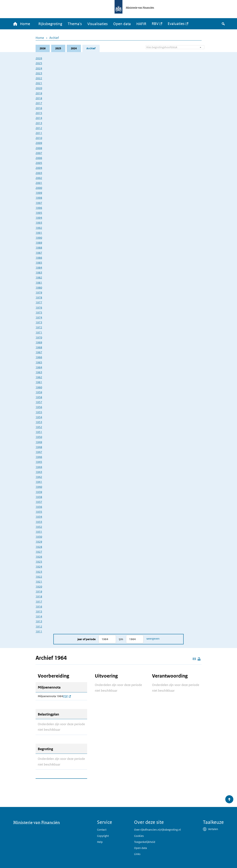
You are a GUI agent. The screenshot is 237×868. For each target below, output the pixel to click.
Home (40, 38)
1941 (39, 482)
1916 (39, 607)
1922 (39, 577)
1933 (39, 522)
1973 (39, 322)
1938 (39, 497)
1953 (39, 422)
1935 (39, 512)
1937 (39, 502)
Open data (122, 24)
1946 (39, 457)
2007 (39, 153)
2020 (39, 88)
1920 (39, 587)
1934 (39, 517)
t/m (121, 639)
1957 (39, 402)
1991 (39, 233)
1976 (39, 308)
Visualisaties (97, 24)
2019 (39, 93)
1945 (39, 462)
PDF (67, 696)
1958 (39, 397)
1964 (39, 367)
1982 (39, 277)
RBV (155, 24)
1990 (39, 238)
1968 (39, 347)
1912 (39, 626)
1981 (39, 283)
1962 (39, 377)
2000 (39, 188)
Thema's (75, 24)
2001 (39, 183)
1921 (39, 582)
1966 (39, 357)
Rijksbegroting (50, 24)
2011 (39, 133)
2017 (39, 103)
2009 (39, 143)
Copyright (103, 836)
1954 (39, 417)
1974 (39, 317)
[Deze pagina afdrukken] (199, 659)
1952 (39, 427)
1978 (39, 297)
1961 (39, 382)
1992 (39, 228)
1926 (39, 557)
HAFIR (141, 24)
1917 (39, 602)
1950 (39, 437)
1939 (39, 492)
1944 (39, 467)
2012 (39, 128)
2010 (39, 138)
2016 (39, 108)
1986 (39, 258)
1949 (39, 442)
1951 (39, 432)
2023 (39, 73)
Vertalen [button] (213, 829)
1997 (39, 203)
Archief (54, 38)
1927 (39, 552)
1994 (39, 218)
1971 (39, 332)
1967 (39, 352)
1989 (39, 243)
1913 (39, 621)
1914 (39, 616)
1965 (39, 362)
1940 (39, 487)
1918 (39, 596)
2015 (39, 113)
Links (137, 854)
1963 (39, 372)
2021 (39, 83)
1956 (39, 407)
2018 (39, 98)
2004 (39, 168)
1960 (39, 387)
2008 (39, 148)
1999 (39, 193)
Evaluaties (176, 24)
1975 (39, 312)
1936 (39, 507)
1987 (39, 253)
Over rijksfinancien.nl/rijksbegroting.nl (157, 830)
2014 (39, 118)
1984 (39, 268)
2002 (39, 178)
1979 (39, 292)
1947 (39, 452)
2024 (74, 48)
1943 (39, 472)
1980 (39, 288)
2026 (43, 48)
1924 (39, 567)
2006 (39, 158)
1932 (39, 527)
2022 (39, 78)
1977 (39, 302)
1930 (39, 537)
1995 (39, 213)
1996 (39, 208)
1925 (39, 562)
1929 (39, 542)
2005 (39, 163)
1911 (39, 631)
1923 (39, 572)
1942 (39, 477)
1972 (39, 327)
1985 (39, 263)
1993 (39, 223)
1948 (39, 447)
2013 (39, 123)
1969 (39, 342)
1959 (39, 392)
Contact (102, 830)
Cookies (139, 836)
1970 (39, 337)
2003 (39, 173)
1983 (39, 272)
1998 (39, 198)
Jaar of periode (86, 639)
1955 (39, 412)
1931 (39, 532)
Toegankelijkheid (145, 842)
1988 (39, 248)
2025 (58, 48)
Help (100, 842)
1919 (39, 591)
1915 (39, 611)
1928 (39, 547)
